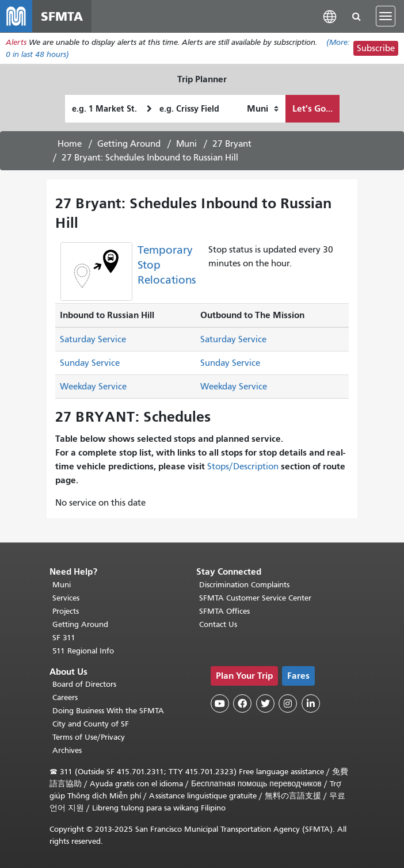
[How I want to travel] (263, 109)
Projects (66, 611)
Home (70, 144)
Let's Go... (312, 108)
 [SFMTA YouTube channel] (220, 703)
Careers (65, 697)
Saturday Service (93, 339)
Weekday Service (93, 387)
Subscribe (376, 48)
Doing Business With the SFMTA (108, 711)
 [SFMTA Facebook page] (242, 703)
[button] (330, 16)
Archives (67, 750)
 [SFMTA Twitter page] (265, 703)
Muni (186, 144)
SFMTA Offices (224, 611)
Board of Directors (84, 684)
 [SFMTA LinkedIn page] (311, 703)
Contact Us (218, 624)
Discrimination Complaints (244, 585)
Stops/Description (243, 466)
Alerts (16, 42)
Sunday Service (90, 363)
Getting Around (129, 144)
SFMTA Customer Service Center (255, 598)
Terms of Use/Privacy (89, 737)
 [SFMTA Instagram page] (288, 703)
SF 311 (64, 638)
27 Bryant (232, 144)
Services (66, 598)
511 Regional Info (83, 651)
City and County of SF (91, 724)
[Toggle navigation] (386, 16)
